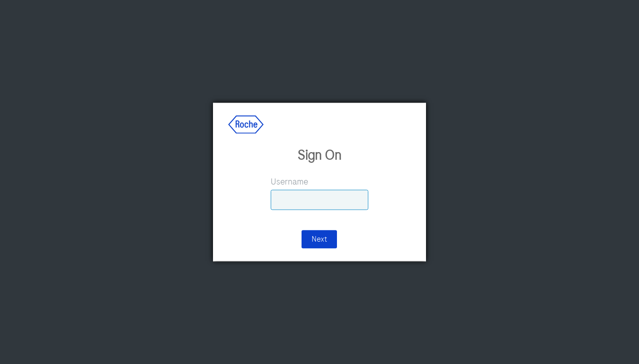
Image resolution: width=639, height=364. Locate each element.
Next (319, 240)
